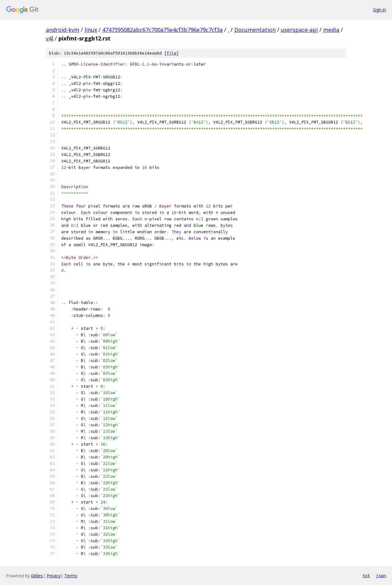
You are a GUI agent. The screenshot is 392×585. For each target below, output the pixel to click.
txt (366, 576)
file (171, 53)
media (331, 30)
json (381, 576)
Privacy (54, 576)
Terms (71, 576)
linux (91, 30)
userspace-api (299, 30)
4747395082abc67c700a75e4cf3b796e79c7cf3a (162, 30)
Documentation (255, 30)
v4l (50, 38)
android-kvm (63, 30)
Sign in (379, 10)
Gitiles (37, 576)
